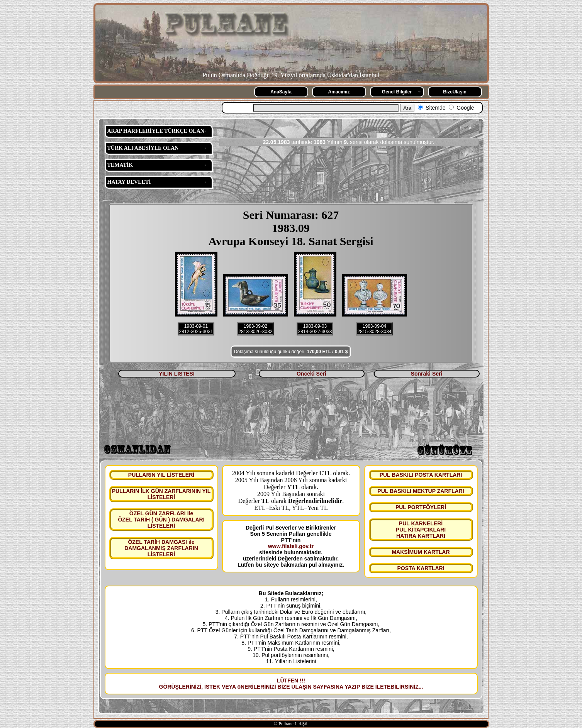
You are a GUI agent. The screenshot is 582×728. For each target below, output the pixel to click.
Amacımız (339, 92)
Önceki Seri (311, 374)
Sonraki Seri (427, 374)
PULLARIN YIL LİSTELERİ (161, 475)
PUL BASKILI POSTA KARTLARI (421, 475)
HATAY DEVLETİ (129, 182)
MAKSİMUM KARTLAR (421, 552)
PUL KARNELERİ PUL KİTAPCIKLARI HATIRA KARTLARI (421, 530)
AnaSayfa (281, 92)
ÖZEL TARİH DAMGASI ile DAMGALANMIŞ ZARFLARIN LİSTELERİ (161, 548)
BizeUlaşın (455, 92)
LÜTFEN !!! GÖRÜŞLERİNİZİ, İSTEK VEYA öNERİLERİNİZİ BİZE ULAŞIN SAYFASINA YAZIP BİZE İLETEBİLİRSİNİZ (289, 684)
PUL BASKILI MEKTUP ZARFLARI (421, 491)
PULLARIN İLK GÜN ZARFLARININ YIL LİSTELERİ (161, 494)
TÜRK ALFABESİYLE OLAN (143, 148)
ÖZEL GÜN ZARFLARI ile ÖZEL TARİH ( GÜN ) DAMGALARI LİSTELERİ (161, 520)
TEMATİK (120, 165)
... (421, 687)
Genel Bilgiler (397, 92)
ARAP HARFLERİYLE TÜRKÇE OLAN (156, 131)
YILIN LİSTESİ (177, 374)
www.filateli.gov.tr (291, 546)
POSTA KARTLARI (421, 568)
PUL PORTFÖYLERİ (421, 507)
